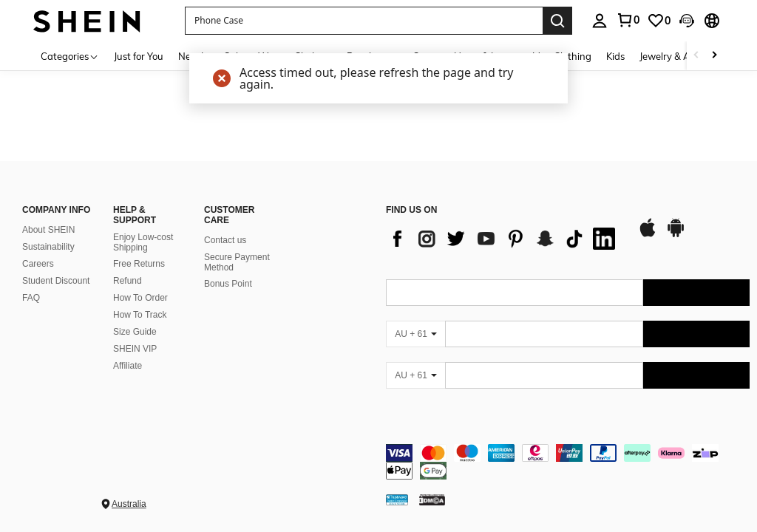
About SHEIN (48, 230)
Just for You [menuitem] (139, 56)
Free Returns (139, 264)
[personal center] (600, 21)
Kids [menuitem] (615, 56)
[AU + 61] (415, 334)
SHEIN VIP (135, 349)
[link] (628, 20)
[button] (364, 21)
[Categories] (70, 56)
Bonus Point (228, 284)
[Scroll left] (696, 56)
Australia (129, 504)
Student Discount (56, 281)
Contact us (225, 240)
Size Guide (135, 332)
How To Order (140, 298)
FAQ (31, 298)
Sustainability (48, 247)
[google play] (676, 235)
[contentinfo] (568, 462)
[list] (504, 239)
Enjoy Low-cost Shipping (143, 242)
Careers (38, 264)
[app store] (648, 235)
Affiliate (128, 366)
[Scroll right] (714, 56)
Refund (128, 281)
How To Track (140, 315)
